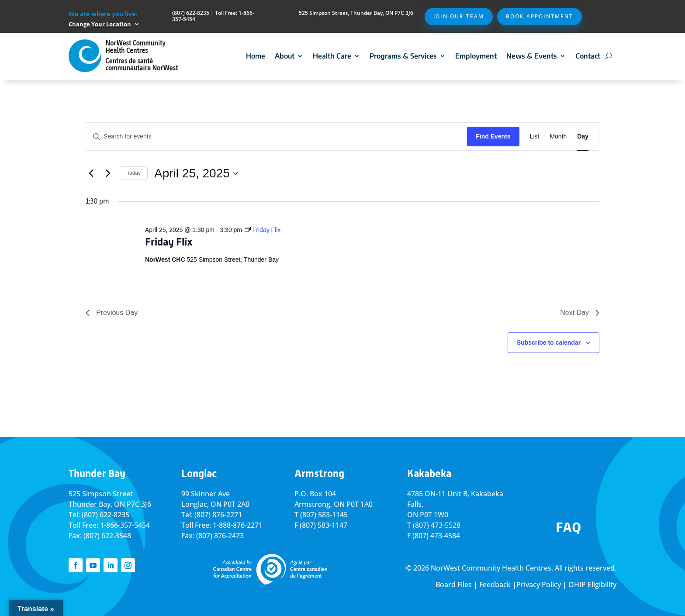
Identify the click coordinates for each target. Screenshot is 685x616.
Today (134, 173)
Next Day (580, 313)
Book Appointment (540, 16)
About (285, 56)
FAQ (568, 527)
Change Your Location (100, 24)
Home (256, 56)
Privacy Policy (539, 585)
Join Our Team (459, 16)
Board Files (454, 585)
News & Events (532, 56)
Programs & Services (403, 56)
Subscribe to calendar (549, 343)
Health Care (332, 56)
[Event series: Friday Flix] (263, 230)
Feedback (495, 585)
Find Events (493, 136)
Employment (476, 56)
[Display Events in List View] (535, 137)
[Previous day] (91, 173)
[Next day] (108, 173)
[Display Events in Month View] (558, 137)
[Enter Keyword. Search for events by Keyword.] (277, 137)
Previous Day (112, 313)
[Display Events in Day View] (583, 137)
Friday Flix (169, 242)
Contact (588, 56)
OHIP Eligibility (592, 585)
